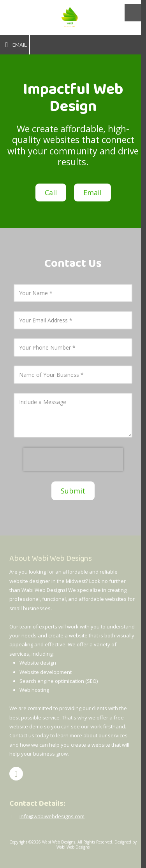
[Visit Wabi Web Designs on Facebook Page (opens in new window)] (16, 774)
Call (51, 192)
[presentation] (73, 459)
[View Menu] (133, 13)
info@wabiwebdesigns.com (52, 816)
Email (15, 45)
